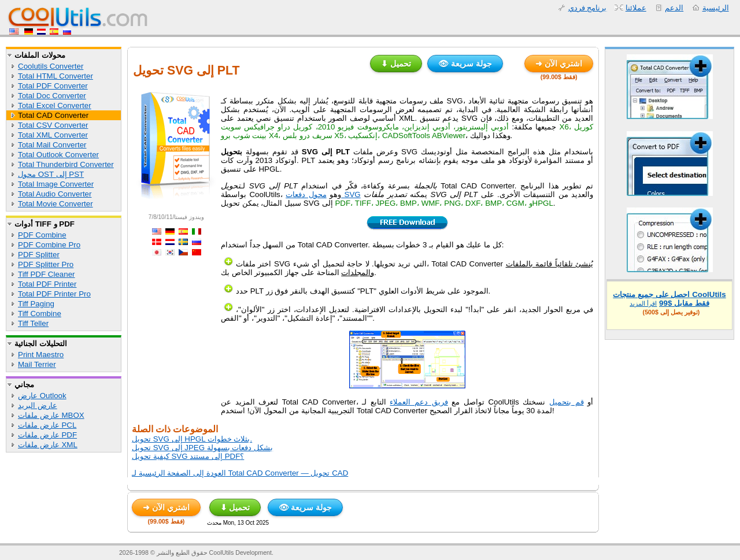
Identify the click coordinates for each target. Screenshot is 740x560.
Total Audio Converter (55, 194)
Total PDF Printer (47, 284)
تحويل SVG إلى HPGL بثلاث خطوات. (192, 439)
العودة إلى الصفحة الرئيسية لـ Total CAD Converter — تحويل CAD (240, 473)
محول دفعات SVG (323, 194)
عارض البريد (38, 405)
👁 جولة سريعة (465, 64)
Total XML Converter (53, 135)
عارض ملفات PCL (47, 425)
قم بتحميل (567, 402)
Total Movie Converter (55, 204)
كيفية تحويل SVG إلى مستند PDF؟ (188, 456)
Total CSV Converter (53, 125)
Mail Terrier (37, 364)
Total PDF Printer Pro (54, 294)
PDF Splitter (39, 255)
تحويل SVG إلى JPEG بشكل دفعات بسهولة (202, 448)
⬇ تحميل (396, 64)
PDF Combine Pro (49, 245)
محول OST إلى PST (51, 174)
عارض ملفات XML (48, 445)
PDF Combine (42, 235)
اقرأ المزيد (643, 303)
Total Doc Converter (52, 96)
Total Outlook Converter (58, 155)
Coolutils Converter (51, 66)
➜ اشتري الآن (559, 64)
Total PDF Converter (53, 86)
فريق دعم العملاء (419, 402)
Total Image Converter (56, 184)
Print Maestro (41, 355)
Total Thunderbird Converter (66, 164)
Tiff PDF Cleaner (47, 274)
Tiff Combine (40, 314)
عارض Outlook (42, 396)
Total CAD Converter (53, 115)
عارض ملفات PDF (47, 435)
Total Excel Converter (55, 105)
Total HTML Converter (55, 76)
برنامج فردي (588, 8)
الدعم (674, 8)
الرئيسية (716, 8)
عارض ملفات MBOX (51, 415)
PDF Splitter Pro (46, 264)
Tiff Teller (33, 323)
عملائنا (636, 8)
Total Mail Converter (52, 145)
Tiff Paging (36, 304)
